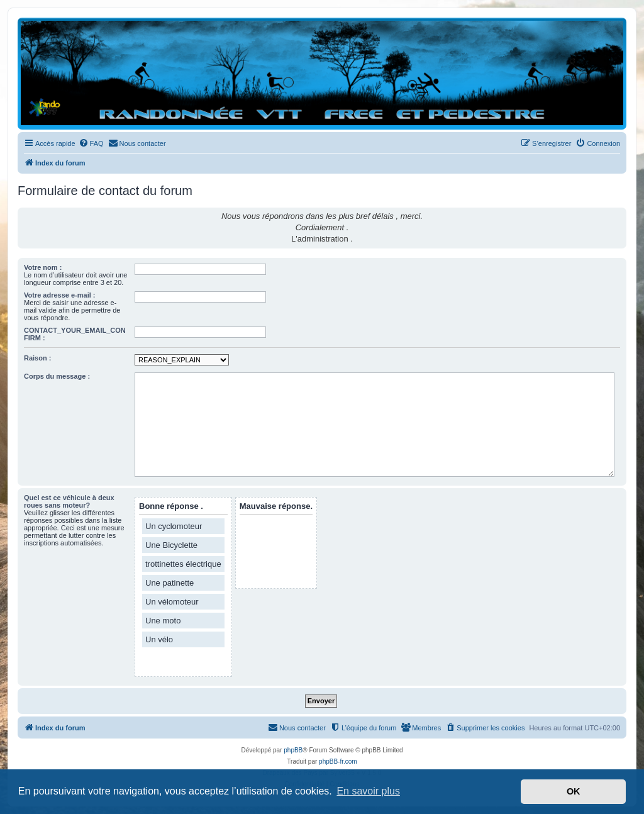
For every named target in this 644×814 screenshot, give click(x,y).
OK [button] (574, 791)
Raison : (37, 358)
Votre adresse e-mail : (60, 295)
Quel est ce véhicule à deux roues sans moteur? (69, 501)
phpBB (293, 750)
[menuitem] (91, 143)
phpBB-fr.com (338, 761)
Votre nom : (43, 267)
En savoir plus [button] (368, 791)
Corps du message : (57, 376)
